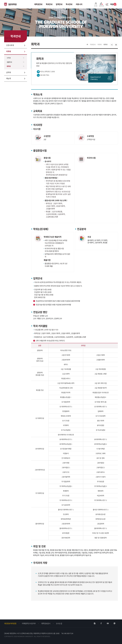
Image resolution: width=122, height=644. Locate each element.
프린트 (116, 45)
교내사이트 (101, 4)
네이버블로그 (95, 623)
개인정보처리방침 (10, 623)
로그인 (96, 4)
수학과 (9, 58)
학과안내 (93, 44)
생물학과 (9, 62)
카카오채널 (114, 623)
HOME (87, 44)
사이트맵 (107, 5)
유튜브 (108, 623)
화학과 (9, 66)
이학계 (99, 44)
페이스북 (101, 623)
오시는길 (59, 623)
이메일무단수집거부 (29, 623)
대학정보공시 (46, 623)
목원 (113, 4)
